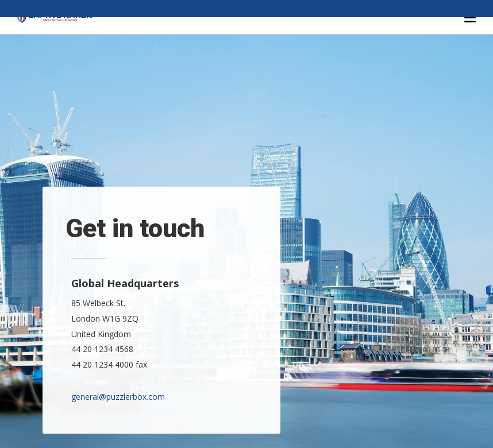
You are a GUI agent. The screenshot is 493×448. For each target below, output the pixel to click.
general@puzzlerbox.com (118, 397)
